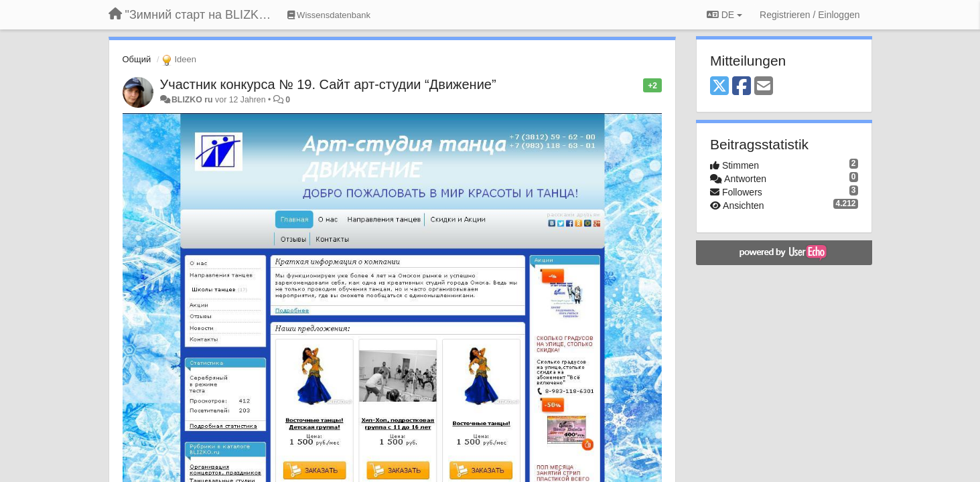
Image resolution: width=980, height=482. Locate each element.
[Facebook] (742, 87)
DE (724, 15)
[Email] (764, 87)
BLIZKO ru (193, 100)
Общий (137, 59)
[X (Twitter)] (719, 87)
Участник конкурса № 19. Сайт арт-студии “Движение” (328, 84)
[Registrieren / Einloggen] (810, 15)
